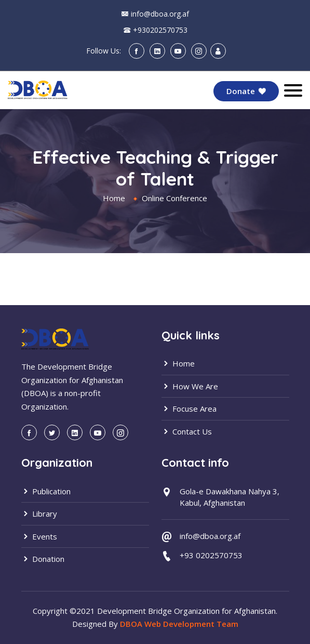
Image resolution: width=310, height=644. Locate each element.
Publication (46, 491)
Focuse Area (189, 409)
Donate (246, 91)
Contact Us (187, 431)
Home (114, 198)
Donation (43, 559)
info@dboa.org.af (160, 14)
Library (39, 514)
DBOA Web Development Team (179, 624)
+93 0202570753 (211, 555)
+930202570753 (160, 30)
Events (39, 536)
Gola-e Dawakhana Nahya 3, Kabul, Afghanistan (230, 497)
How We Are (190, 386)
